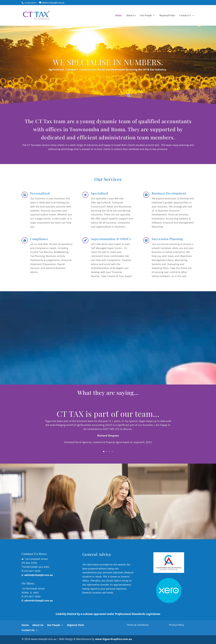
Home (119, 16)
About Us (131, 16)
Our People (146, 16)
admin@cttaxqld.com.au (39, 575)
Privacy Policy (176, 625)
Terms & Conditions (138, 625)
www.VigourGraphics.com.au (114, 639)
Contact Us (185, 16)
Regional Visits (167, 16)
